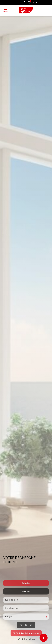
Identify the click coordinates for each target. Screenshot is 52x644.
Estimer (26, 601)
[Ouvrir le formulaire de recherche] (26, 635)
